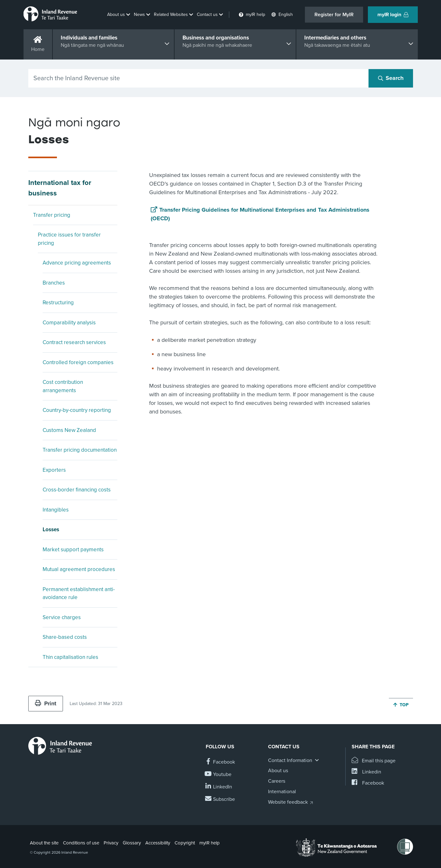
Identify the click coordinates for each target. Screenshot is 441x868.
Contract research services (74, 342)
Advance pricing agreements (77, 263)
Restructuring (58, 303)
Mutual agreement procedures (79, 569)
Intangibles (56, 510)
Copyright (185, 843)
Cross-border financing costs (77, 490)
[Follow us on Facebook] (220, 762)
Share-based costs (65, 637)
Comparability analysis (69, 323)
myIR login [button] (393, 15)
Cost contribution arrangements (63, 386)
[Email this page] (374, 761)
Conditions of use (81, 843)
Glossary (132, 843)
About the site (44, 843)
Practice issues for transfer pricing (69, 239)
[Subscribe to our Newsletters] (220, 799)
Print (46, 703)
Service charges (62, 617)
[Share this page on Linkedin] (366, 772)
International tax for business (60, 188)
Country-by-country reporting (77, 410)
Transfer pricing (52, 215)
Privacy (111, 843)
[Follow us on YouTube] (219, 775)
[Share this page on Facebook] (368, 783)
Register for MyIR (334, 15)
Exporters (54, 470)
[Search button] (391, 78)
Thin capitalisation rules (70, 657)
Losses (51, 529)
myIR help (210, 843)
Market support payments (73, 550)
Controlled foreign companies (78, 362)
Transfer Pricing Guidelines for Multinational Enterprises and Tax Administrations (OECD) (260, 214)
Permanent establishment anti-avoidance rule (79, 593)
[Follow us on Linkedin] (219, 787)
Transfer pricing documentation (80, 450)
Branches (54, 283)
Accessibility (158, 843)
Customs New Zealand (69, 430)
